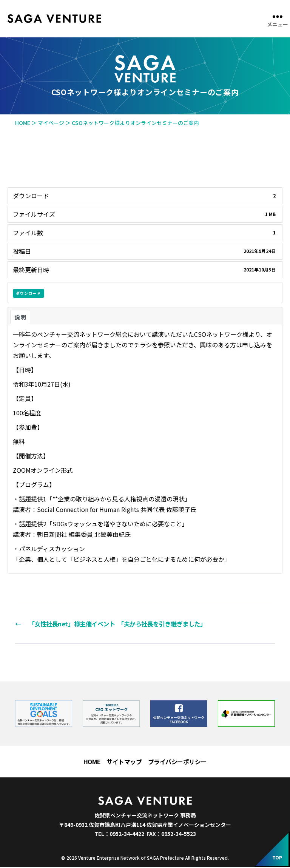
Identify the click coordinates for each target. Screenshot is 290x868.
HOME (92, 762)
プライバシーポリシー (177, 762)
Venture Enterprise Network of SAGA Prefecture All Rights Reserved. (153, 858)
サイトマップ (124, 762)
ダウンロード (28, 293)
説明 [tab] (20, 317)
